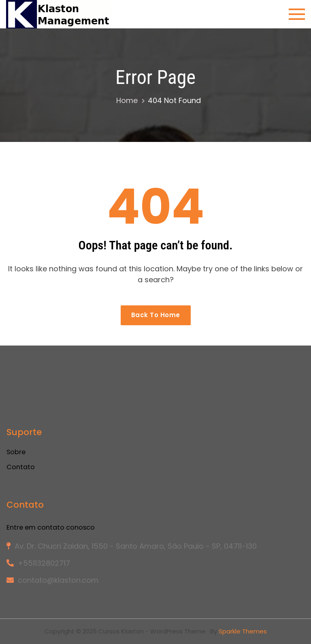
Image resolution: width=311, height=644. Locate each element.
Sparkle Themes (243, 631)
